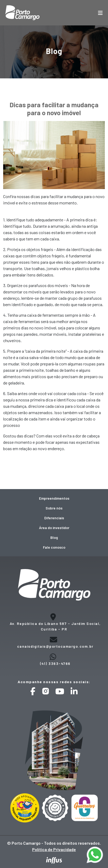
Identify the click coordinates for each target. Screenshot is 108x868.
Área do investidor (54, 528)
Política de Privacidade (54, 849)
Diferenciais (54, 518)
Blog (54, 537)
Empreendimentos (54, 498)
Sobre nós (54, 508)
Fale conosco (54, 547)
